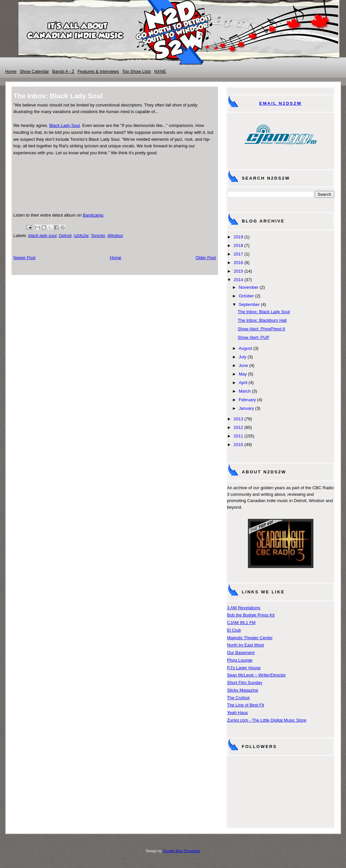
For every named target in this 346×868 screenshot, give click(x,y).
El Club (234, 630)
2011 (239, 436)
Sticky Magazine (243, 690)
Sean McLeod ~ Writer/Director (257, 675)
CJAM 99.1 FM (241, 623)
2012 (239, 427)
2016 (239, 263)
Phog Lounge (240, 660)
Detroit (65, 236)
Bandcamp (93, 215)
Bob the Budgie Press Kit (251, 615)
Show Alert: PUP (253, 337)
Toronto (98, 236)
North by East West (246, 645)
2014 (239, 280)
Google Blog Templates (182, 851)
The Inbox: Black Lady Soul (264, 312)
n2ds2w (81, 236)
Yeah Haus (238, 713)
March (245, 391)
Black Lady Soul (64, 125)
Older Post (206, 258)
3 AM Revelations (244, 608)
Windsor (115, 236)
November (249, 287)
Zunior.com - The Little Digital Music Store (267, 720)
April (243, 383)
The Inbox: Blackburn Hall (262, 320)
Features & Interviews (98, 71)
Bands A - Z (63, 71)
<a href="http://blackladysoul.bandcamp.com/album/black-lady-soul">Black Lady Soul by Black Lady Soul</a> (115, 183)
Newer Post (25, 258)
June (243, 365)
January (246, 408)
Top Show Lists (136, 71)
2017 (239, 254)
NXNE (160, 71)
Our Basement (241, 653)
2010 (239, 445)
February (247, 400)
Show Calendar (34, 71)
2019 (239, 237)
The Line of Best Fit (246, 705)
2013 (239, 419)
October (246, 296)
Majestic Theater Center (250, 638)
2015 (239, 271)
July (242, 357)
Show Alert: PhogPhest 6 (261, 329)
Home (11, 71)
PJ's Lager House (244, 668)
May (243, 374)
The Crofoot (239, 698)
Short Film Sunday (245, 683)
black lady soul (42, 236)
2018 (239, 245)
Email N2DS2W (280, 103)
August (245, 348)
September (249, 304)
